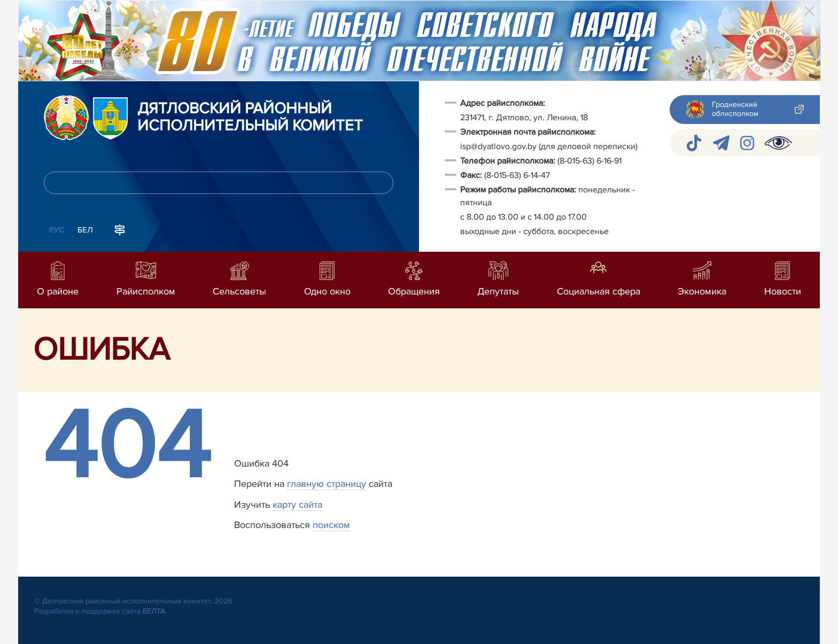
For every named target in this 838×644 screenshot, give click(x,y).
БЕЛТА (154, 611)
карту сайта (297, 505)
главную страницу (327, 484)
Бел (85, 230)
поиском (331, 525)
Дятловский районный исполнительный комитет (250, 118)
